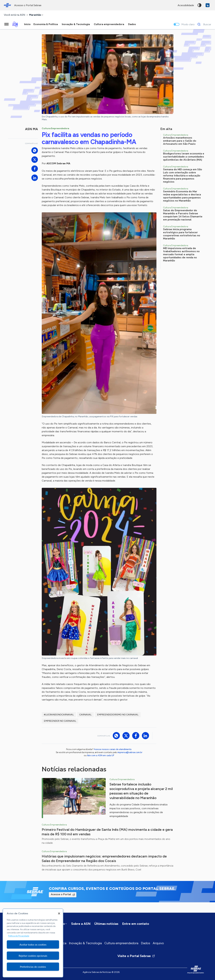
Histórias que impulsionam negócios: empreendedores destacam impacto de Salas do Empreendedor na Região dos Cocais (104, 859)
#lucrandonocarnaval (59, 715)
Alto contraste (199, 5)
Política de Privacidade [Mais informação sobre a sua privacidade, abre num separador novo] (19, 936)
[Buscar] (203, 24)
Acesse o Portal (61, 894)
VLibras (208, 5)
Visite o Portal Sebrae (136, 956)
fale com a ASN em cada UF (101, 755)
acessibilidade (186, 5)
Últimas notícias (106, 924)
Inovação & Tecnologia (85, 943)
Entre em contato (136, 924)
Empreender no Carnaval (60, 721)
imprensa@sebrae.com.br (130, 752)
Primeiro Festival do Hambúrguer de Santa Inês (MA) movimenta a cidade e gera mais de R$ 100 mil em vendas (107, 832)
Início (27, 24)
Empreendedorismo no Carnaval (118, 715)
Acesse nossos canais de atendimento (113, 749)
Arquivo (158, 943)
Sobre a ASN (81, 924)
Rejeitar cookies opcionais (33, 956)
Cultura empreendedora (121, 943)
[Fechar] (59, 913)
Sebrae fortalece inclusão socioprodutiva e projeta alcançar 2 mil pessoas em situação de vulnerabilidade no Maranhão (141, 791)
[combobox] (36, 15)
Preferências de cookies (33, 967)
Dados (146, 943)
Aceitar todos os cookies (33, 944)
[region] (33, 943)
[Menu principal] (6, 24)
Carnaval (85, 715)
